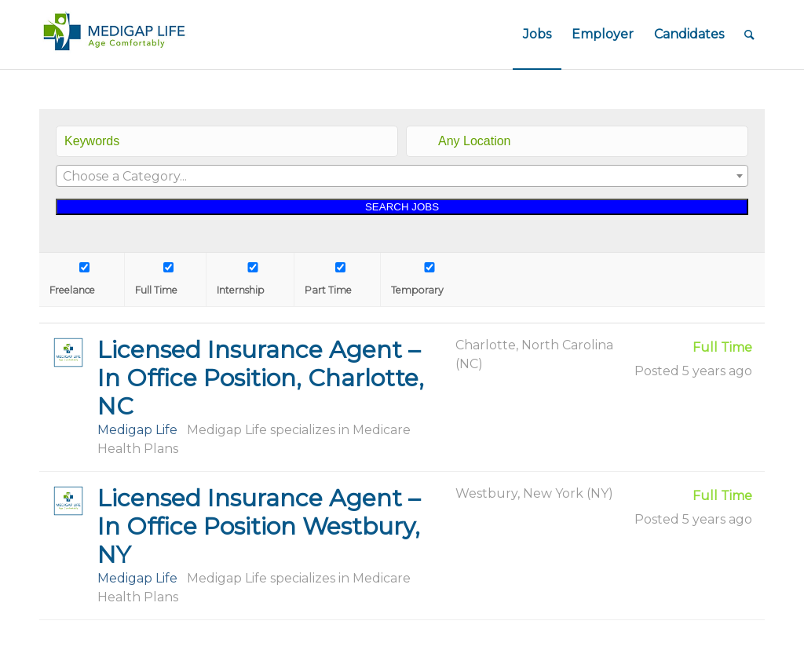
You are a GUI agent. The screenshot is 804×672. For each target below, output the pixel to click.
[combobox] (402, 176)
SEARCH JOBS (402, 207)
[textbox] (402, 177)
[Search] (749, 35)
